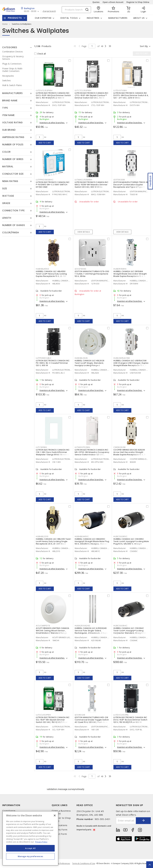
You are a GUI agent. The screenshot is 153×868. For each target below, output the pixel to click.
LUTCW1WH (41, 447)
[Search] (76, 10)
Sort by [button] (144, 46)
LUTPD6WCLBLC (44, 358)
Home (5, 24)
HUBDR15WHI (120, 269)
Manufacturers (118, 18)
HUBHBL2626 (81, 358)
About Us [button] (139, 18)
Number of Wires (13, 159)
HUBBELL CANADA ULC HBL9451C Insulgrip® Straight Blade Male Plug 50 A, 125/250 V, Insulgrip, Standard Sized (92, 543)
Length (7, 218)
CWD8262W (120, 447)
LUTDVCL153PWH (44, 90)
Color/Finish (11, 232)
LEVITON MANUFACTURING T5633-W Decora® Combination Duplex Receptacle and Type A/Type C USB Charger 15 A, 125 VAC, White (131, 186)
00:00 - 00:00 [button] (30, 11)
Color (6, 152)
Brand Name (10, 100)
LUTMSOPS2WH (82, 447)
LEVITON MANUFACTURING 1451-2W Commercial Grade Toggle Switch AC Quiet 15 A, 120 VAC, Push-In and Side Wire (92, 721)
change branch (49, 11)
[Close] (55, 815)
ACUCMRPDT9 (43, 626)
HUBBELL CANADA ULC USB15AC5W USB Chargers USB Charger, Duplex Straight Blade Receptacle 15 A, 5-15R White (131, 364)
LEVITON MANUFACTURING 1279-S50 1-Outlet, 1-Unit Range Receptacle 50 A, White (92, 274)
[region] (30, 838)
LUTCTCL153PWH (83, 90)
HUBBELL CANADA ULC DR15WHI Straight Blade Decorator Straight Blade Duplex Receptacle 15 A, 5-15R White (130, 275)
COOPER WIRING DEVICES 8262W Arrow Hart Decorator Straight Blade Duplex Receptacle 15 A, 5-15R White (130, 453)
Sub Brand (9, 130)
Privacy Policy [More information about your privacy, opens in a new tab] (41, 842)
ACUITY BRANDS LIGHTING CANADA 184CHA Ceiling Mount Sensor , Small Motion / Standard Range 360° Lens (53, 632)
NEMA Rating (10, 181)
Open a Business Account (61, 812)
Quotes (96, 2)
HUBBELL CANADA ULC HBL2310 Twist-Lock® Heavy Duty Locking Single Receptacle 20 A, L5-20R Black (54, 541)
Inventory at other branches (52, 123)
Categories (10, 47)
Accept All (30, 848)
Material (8, 166)
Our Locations (59, 825)
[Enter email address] (126, 821)
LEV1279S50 (81, 269)
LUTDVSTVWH (120, 90)
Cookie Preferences (62, 864)
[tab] (17, 47)
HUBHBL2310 (42, 536)
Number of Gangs (14, 225)
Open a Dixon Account (113, 2)
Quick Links (60, 805)
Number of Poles (13, 144)
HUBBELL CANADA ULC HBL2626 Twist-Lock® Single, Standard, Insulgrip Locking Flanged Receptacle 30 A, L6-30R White (90, 364)
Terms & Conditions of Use (84, 863)
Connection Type (13, 210)
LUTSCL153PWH (43, 715)
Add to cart (45, 143)
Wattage (8, 196)
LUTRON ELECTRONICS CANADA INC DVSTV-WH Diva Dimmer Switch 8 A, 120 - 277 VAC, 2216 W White (131, 95)
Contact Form (59, 834)
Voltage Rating (12, 122)
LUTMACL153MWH (83, 180)
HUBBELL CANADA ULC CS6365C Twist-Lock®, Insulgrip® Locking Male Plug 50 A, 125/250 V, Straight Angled (131, 543)
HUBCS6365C (120, 536)
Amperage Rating (13, 137)
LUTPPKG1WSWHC (45, 180)
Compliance (9, 811)
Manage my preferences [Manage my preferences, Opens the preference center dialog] (30, 856)
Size (5, 188)
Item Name (8, 115)
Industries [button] (93, 18)
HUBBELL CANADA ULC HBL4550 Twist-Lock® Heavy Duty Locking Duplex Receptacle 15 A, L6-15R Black (51, 275)
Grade (6, 203)
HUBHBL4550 (42, 269)
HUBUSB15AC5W (122, 358)
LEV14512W (80, 715)
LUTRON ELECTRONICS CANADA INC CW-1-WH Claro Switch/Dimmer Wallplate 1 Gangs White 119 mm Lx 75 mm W (53, 453)
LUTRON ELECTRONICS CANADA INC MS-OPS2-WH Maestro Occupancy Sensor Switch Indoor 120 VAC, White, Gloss (92, 453)
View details (84, 232)
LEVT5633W (119, 180)
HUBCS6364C (120, 626)
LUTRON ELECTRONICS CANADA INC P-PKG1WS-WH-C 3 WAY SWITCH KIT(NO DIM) (53, 185)
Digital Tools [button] (69, 18)
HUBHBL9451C (82, 536)
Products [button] (15, 18)
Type (5, 108)
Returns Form (59, 830)
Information (11, 805)
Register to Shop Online (138, 2)
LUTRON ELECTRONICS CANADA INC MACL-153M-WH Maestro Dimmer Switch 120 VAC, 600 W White (92, 185)
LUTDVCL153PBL (121, 715)
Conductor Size (13, 174)
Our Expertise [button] (43, 18)
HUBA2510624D (82, 626)
